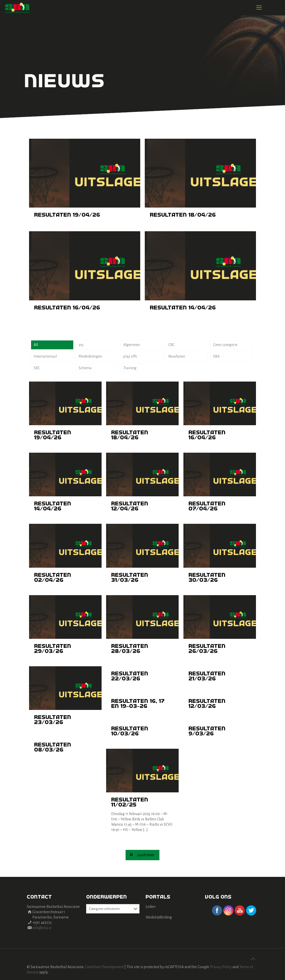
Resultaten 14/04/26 (183, 308)
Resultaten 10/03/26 (130, 731)
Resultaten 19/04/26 (67, 215)
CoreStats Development (104, 967)
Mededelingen (90, 356)
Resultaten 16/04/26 (67, 308)
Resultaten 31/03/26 (130, 578)
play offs (130, 356)
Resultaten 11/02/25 (130, 802)
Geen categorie (225, 345)
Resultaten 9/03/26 (207, 731)
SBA (216, 356)
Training (130, 368)
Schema (85, 368)
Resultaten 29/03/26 (53, 649)
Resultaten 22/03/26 (130, 676)
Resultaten (177, 356)
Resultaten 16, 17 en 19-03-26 (138, 704)
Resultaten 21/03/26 (207, 676)
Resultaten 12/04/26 (130, 506)
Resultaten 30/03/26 (207, 578)
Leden (150, 907)
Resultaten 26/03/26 (207, 649)
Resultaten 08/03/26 (53, 747)
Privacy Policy (221, 967)
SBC (37, 368)
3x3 (81, 345)
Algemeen (132, 345)
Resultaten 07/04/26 (207, 506)
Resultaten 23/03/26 (53, 720)
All (36, 345)
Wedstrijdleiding (159, 917)
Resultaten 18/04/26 (183, 215)
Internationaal (45, 356)
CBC (171, 345)
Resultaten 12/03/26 (207, 704)
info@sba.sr (42, 928)
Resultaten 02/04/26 (53, 578)
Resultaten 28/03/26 (130, 649)
